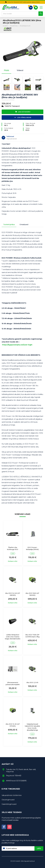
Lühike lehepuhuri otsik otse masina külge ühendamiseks (13, 637)
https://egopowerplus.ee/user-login (17, 345)
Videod (20, 70)
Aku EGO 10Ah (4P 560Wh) (32, 594)
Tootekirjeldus (9, 225)
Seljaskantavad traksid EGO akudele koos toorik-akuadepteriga (32, 727)
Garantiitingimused (9, 804)
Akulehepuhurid (25, 26)
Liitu (39, 848)
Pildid (6, 70)
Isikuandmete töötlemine (12, 795)
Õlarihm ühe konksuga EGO (13, 548)
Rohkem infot (13, 561)
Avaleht (5, 26)
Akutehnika (14, 26)
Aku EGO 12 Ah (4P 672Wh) (13, 725)
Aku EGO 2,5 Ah (32, 682)
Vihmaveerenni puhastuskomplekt (13, 683)
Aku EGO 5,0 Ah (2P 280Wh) (13, 594)
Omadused (24, 225)
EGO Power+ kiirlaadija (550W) (32, 548)
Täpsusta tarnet (11, 139)
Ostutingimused (8, 800)
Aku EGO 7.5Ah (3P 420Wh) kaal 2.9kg (32, 636)
